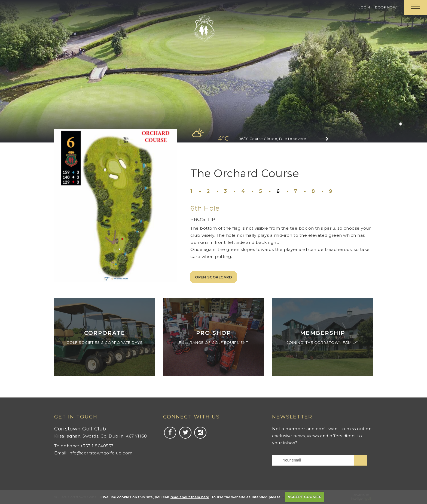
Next (402, 70)
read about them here (190, 497)
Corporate (105, 333)
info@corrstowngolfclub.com (101, 453)
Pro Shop (213, 333)
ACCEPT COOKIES (304, 497)
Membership (323, 333)
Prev (25, 70)
